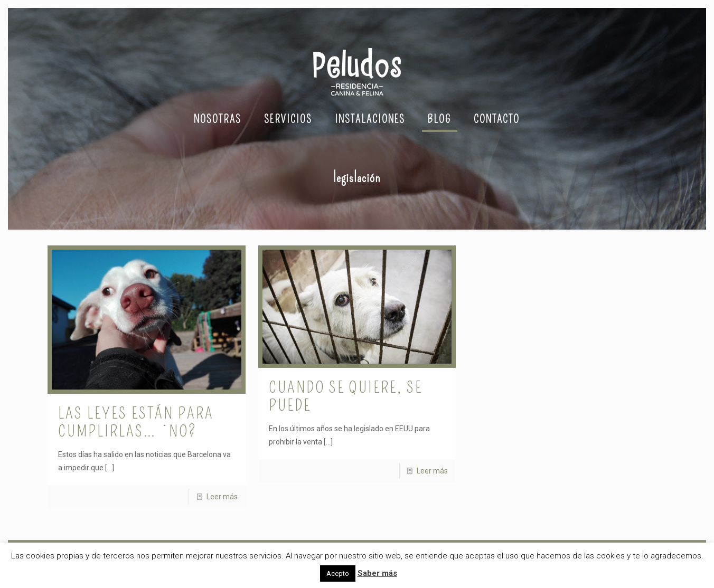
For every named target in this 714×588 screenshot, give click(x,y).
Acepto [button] (338, 573)
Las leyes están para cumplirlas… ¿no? (136, 422)
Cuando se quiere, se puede (346, 396)
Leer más (222, 497)
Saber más (377, 573)
